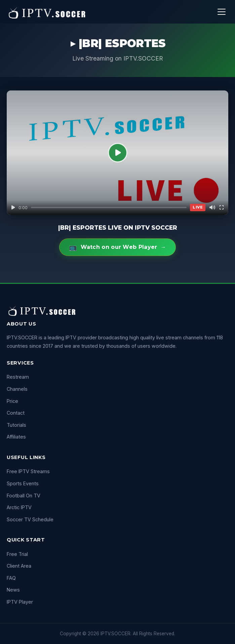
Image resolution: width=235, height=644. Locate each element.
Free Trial (17, 554)
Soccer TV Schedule (30, 519)
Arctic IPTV (19, 507)
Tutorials (16, 425)
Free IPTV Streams (28, 471)
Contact (16, 413)
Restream (18, 377)
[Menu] (222, 12)
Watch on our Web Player (117, 247)
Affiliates (16, 437)
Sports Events (23, 483)
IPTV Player (20, 602)
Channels (17, 389)
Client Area (19, 566)
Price (12, 401)
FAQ (11, 578)
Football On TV (24, 496)
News (13, 590)
